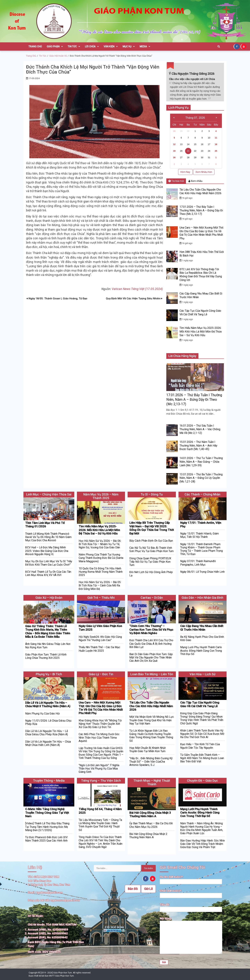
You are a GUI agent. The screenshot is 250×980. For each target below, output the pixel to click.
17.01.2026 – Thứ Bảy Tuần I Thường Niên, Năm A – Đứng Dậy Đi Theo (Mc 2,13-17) (201, 210)
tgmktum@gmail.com (49, 893)
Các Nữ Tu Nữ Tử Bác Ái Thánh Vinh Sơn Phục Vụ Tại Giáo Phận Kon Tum (151, 549)
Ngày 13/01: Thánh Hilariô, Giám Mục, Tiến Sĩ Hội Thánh (199, 535)
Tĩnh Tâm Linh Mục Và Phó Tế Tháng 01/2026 (45, 525)
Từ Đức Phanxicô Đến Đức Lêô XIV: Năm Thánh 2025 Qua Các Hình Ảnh (47, 839)
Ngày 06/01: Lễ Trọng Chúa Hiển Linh (202, 572)
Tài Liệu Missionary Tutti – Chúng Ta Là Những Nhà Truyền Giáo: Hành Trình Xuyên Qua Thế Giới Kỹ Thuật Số (100, 825)
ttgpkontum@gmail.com (65, 900)
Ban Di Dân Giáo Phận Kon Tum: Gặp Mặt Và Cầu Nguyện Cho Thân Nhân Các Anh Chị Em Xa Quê (151, 657)
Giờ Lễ (148, 889)
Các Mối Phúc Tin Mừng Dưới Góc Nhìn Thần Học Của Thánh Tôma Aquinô (99, 737)
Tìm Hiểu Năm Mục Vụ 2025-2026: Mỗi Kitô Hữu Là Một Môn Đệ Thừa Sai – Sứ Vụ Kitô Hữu (201, 332)
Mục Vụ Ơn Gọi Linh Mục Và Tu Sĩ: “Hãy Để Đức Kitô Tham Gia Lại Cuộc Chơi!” (49, 563)
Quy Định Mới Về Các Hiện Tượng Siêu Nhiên (133, 298)
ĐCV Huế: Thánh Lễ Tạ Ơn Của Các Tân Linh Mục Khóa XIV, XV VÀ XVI (48, 573)
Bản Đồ (133, 889)
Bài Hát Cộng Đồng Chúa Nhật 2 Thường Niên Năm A (148, 836)
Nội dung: (191, 936)
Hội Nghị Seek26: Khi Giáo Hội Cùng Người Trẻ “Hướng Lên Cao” (100, 638)
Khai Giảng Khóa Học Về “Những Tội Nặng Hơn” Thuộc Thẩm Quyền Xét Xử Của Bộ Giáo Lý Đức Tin (100, 724)
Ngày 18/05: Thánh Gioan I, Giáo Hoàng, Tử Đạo (58, 298)
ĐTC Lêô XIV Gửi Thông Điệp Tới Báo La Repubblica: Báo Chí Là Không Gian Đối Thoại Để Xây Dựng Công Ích (201, 275)
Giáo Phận (55, 47)
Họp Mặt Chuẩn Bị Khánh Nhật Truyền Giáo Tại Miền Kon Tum (147, 750)
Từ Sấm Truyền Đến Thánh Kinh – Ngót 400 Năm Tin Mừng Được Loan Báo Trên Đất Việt (202, 758)
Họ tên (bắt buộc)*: (191, 879)
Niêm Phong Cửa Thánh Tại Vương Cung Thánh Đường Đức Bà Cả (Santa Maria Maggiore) (101, 558)
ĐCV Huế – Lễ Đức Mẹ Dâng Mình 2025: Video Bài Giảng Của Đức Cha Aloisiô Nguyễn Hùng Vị (47, 551)
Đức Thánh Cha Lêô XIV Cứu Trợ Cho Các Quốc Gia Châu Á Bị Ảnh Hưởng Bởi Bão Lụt (151, 644)
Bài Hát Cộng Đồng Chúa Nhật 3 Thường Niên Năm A (150, 814)
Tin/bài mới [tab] (176, 181)
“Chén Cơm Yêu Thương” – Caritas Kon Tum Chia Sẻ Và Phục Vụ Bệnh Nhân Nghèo (151, 630)
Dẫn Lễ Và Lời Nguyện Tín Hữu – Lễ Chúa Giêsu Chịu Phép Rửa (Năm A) (47, 733)
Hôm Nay (185, 172)
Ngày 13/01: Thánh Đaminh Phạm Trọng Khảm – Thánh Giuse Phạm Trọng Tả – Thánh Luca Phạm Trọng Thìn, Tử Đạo (201, 549)
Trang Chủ (35, 47)
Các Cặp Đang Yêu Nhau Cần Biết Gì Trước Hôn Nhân (202, 628)
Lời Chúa (92, 47)
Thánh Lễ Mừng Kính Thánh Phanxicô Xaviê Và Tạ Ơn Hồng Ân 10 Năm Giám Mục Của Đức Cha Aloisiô (48, 537)
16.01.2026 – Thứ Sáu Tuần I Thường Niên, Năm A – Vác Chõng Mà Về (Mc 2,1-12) (200, 429)
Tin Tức (74, 47)
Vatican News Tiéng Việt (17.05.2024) (137, 289)
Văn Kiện (111, 47)
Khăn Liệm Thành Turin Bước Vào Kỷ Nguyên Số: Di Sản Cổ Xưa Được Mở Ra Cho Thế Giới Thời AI (202, 734)
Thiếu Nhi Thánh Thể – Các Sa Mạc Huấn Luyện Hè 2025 (99, 649)
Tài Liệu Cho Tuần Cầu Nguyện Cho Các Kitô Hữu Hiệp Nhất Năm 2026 (200, 191)
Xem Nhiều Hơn (204, 172)
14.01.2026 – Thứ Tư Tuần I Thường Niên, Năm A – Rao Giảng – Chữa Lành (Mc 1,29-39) (201, 462)
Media (145, 47)
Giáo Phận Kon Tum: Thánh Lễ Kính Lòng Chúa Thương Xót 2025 (46, 656)
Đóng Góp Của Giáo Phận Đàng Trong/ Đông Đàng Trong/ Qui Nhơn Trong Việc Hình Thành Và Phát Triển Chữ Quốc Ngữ (202, 718)
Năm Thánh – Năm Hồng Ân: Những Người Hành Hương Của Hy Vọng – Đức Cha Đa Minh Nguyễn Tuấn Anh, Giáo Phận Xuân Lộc (202, 828)
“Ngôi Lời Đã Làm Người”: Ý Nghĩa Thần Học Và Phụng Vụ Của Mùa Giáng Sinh (99, 769)
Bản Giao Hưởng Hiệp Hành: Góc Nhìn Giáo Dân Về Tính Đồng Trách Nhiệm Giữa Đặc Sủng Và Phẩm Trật (203, 844)
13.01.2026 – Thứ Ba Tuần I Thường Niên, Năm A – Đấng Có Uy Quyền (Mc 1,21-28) (201, 478)
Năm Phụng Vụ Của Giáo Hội (42, 714)
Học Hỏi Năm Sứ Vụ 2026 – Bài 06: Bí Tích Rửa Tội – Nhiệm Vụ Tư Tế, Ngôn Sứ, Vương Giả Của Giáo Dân (100, 544)
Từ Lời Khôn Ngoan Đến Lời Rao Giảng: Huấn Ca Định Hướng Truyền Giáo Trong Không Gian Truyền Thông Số (151, 736)
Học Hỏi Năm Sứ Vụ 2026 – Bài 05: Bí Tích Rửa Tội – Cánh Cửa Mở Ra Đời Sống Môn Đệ (100, 585)
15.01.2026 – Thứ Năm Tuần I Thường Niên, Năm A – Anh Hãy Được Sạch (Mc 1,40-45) (198, 446)
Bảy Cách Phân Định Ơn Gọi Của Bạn (151, 541)
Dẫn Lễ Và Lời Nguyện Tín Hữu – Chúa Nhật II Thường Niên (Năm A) (48, 704)
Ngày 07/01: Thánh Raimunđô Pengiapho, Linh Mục (198, 563)
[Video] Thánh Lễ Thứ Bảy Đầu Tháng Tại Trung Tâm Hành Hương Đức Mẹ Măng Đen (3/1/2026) (47, 827)
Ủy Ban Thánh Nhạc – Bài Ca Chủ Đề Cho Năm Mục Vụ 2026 (151, 825)
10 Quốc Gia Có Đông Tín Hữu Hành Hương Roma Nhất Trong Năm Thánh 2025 (101, 572)
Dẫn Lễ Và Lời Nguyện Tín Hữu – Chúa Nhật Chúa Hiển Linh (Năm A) (48, 743)
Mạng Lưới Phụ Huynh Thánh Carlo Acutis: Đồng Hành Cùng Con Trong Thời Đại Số (201, 651)
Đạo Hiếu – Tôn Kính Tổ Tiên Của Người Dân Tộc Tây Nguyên (200, 746)
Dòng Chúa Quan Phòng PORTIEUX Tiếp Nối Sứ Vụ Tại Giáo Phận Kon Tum (150, 562)
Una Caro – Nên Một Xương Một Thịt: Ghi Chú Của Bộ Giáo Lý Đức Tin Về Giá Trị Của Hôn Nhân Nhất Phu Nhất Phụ (202, 233)
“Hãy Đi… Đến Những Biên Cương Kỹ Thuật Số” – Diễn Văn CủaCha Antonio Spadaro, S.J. (151, 762)
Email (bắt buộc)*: (191, 893)
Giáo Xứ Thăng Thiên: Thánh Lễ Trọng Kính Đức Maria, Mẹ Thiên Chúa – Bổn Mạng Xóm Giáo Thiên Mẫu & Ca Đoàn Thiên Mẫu (48, 631)
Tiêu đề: (191, 907)
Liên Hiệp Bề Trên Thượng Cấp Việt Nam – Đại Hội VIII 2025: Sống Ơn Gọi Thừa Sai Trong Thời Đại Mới (152, 528)
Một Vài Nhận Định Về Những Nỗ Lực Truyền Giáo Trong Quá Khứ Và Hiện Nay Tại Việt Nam (152, 720)
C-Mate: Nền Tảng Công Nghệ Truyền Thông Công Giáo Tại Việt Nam (47, 813)
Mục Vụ (129, 47)
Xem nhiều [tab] (195, 181)
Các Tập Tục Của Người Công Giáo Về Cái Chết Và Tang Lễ (200, 313)
